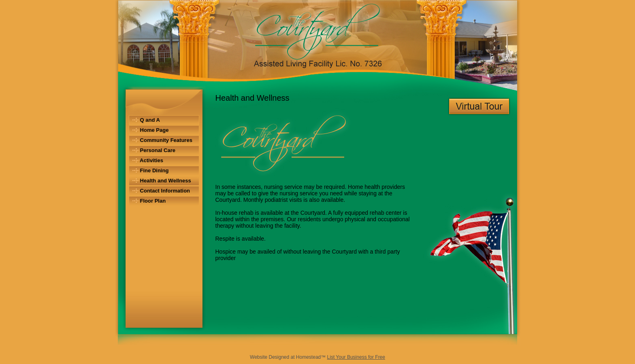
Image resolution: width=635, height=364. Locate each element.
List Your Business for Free (356, 357)
